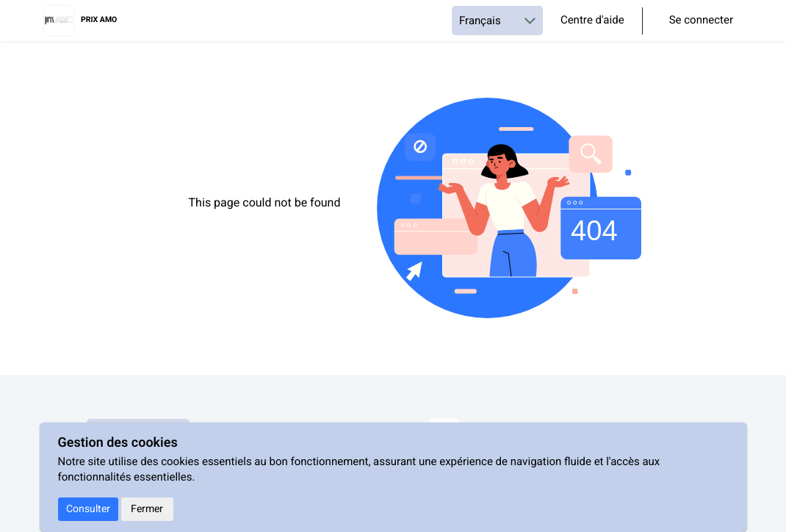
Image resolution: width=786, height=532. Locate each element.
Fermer (147, 509)
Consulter (88, 509)
